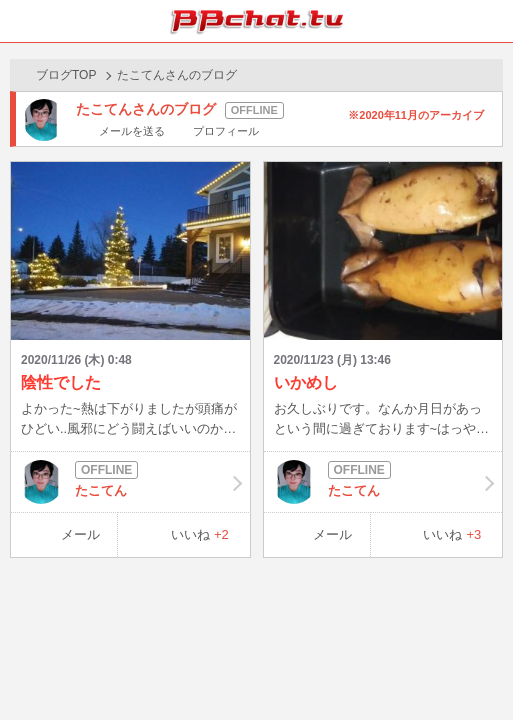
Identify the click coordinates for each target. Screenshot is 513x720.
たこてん (130, 482)
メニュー (492, 21)
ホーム (21, 21)
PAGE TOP (477, 666)
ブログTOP (66, 75)
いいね (200, 534)
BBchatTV (257, 21)
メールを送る (132, 131)
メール (80, 534)
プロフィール (226, 131)
